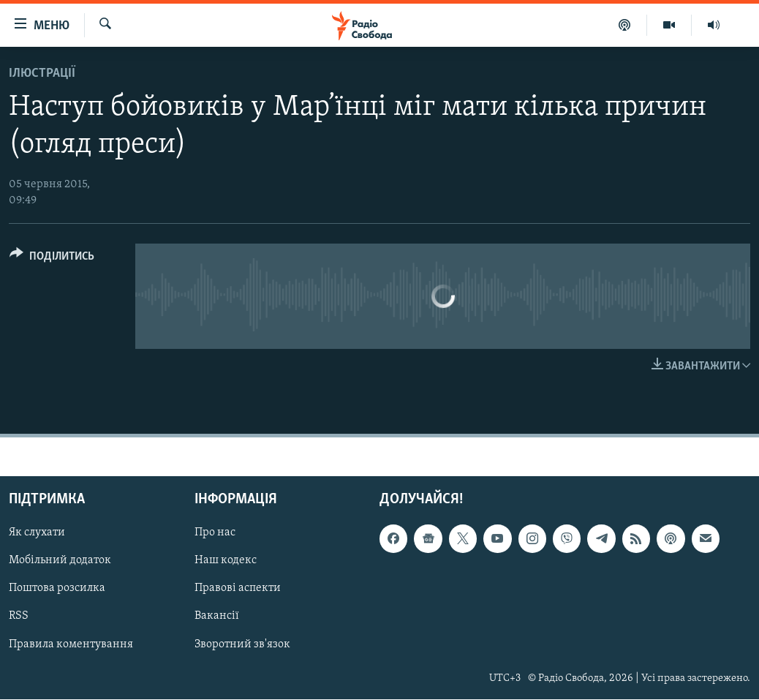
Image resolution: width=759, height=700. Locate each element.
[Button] (52, 259)
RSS (19, 617)
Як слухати (37, 533)
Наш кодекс (226, 561)
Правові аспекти (238, 589)
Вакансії (217, 617)
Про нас (215, 533)
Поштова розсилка (57, 589)
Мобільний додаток (60, 561)
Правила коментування (71, 644)
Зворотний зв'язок (242, 644)
